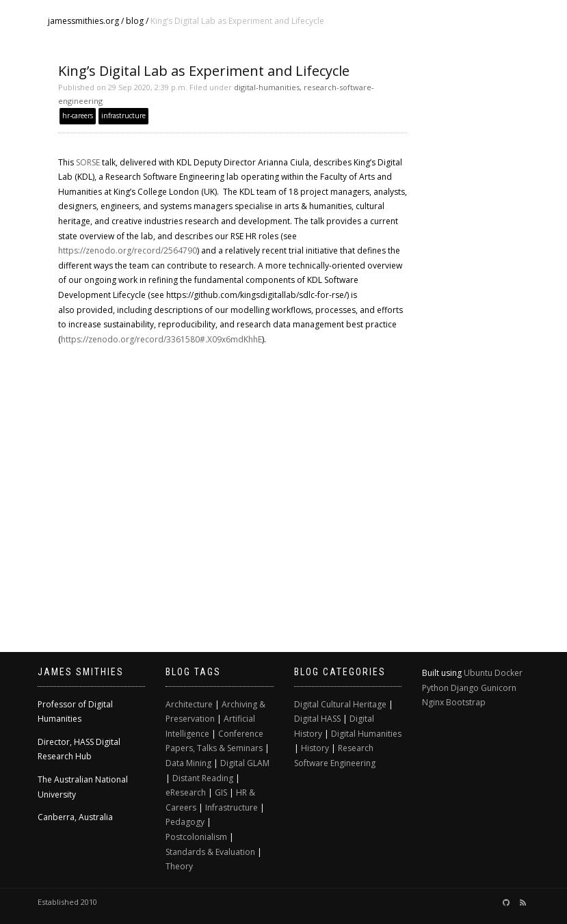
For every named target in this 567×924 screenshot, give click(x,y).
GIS (221, 792)
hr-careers (78, 116)
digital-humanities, (268, 87)
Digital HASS (317, 719)
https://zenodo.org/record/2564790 (128, 250)
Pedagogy (185, 822)
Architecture (189, 704)
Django (465, 688)
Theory (179, 866)
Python (435, 688)
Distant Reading (203, 778)
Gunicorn (499, 688)
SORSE (88, 162)
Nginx (433, 702)
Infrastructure (232, 807)
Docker (509, 673)
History (315, 748)
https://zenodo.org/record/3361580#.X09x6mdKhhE (161, 339)
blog (135, 21)
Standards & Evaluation (210, 852)
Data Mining (188, 763)
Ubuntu (478, 673)
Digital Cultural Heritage (340, 704)
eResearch (186, 792)
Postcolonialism (196, 837)
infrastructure (123, 116)
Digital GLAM (245, 763)
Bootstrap (466, 702)
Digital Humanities (366, 734)
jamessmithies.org (83, 21)
